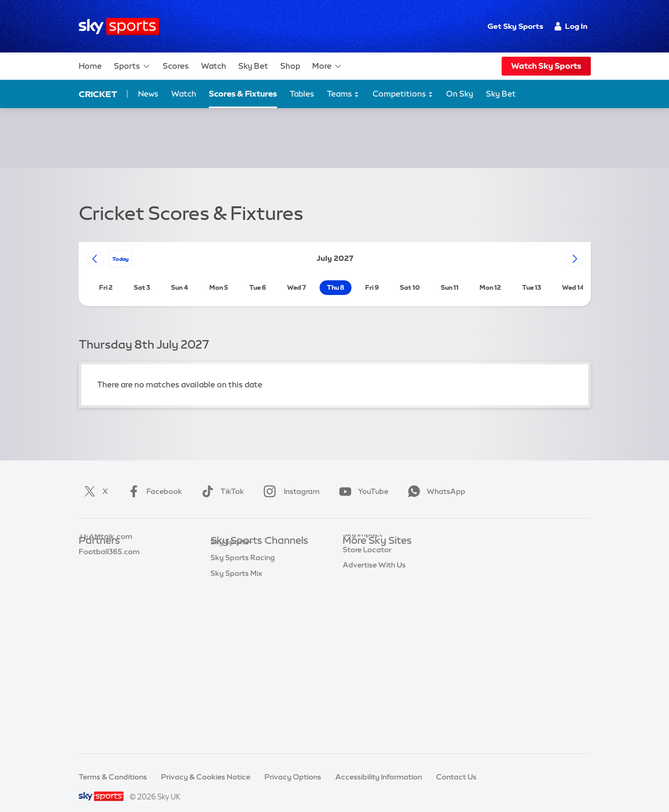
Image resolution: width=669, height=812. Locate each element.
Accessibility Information (379, 764)
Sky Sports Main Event (249, 544)
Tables (302, 94)
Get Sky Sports (515, 26)
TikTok (221, 479)
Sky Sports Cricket (243, 591)
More (327, 66)
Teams (343, 94)
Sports (132, 66)
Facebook (153, 479)
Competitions (403, 94)
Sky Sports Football (245, 576)
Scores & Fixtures (243, 94)
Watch (214, 66)
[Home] (119, 27)
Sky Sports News (240, 669)
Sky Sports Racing (243, 701)
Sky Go (355, 576)
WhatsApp (434, 479)
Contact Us (456, 764)
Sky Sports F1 (234, 623)
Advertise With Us (374, 669)
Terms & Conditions (113, 764)
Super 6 (92, 560)
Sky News (360, 560)
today (120, 246)
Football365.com (109, 591)
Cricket (98, 94)
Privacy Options (293, 764)
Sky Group (361, 591)
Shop (290, 66)
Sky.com (358, 544)
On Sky (460, 94)
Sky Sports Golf (238, 607)
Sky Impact (363, 638)
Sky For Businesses (376, 607)
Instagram (289, 479)
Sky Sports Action (242, 654)
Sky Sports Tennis (241, 638)
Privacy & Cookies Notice (206, 764)
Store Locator (367, 654)
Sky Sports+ (231, 685)
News (148, 94)
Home (90, 66)
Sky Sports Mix (236, 716)
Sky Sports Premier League (258, 560)
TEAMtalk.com (105, 576)
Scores (176, 66)
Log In (571, 26)
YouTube (362, 479)
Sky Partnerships (372, 623)
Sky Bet (253, 66)
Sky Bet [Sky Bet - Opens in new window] (501, 94)
